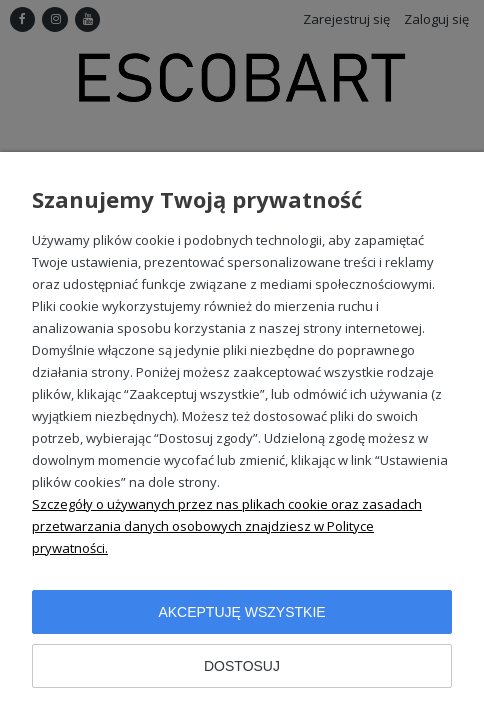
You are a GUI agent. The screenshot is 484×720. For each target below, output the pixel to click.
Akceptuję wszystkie (241, 612)
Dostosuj (242, 666)
